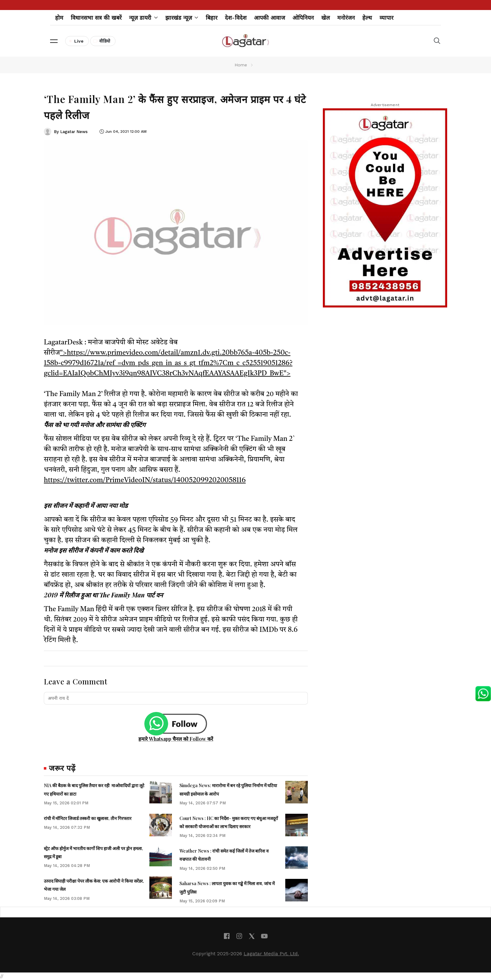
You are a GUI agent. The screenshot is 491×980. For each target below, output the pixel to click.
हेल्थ (367, 18)
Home (241, 65)
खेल (326, 18)
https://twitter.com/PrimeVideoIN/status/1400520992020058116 (145, 480)
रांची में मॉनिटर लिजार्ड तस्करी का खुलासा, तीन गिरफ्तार (88, 818)
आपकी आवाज (269, 18)
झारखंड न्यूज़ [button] (182, 18)
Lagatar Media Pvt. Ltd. (271, 954)
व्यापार (386, 18)
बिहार (212, 18)
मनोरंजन (346, 18)
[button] (54, 41)
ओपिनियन (303, 18)
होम (59, 18)
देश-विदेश (236, 18)
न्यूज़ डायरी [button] (143, 18)
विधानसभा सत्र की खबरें (96, 18)
